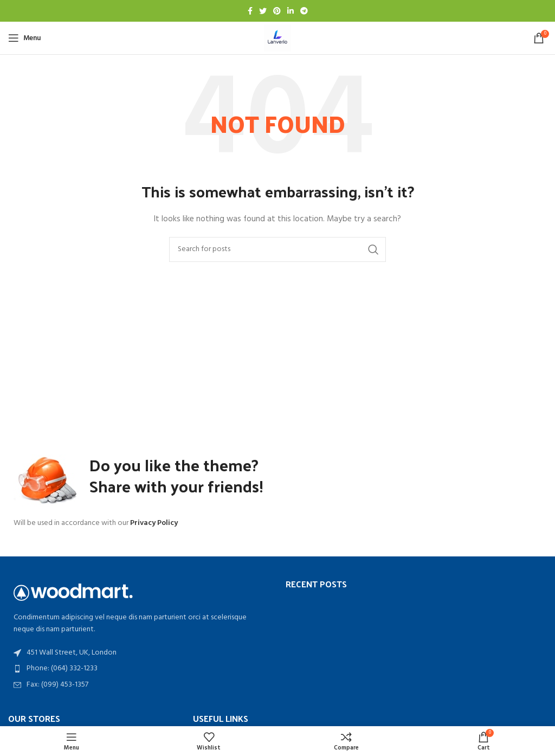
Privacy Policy (154, 523)
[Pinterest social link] (277, 11)
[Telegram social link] (304, 11)
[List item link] (139, 669)
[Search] (277, 249)
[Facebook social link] (250, 11)
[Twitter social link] (263, 11)
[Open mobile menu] (24, 38)
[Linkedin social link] (291, 11)
